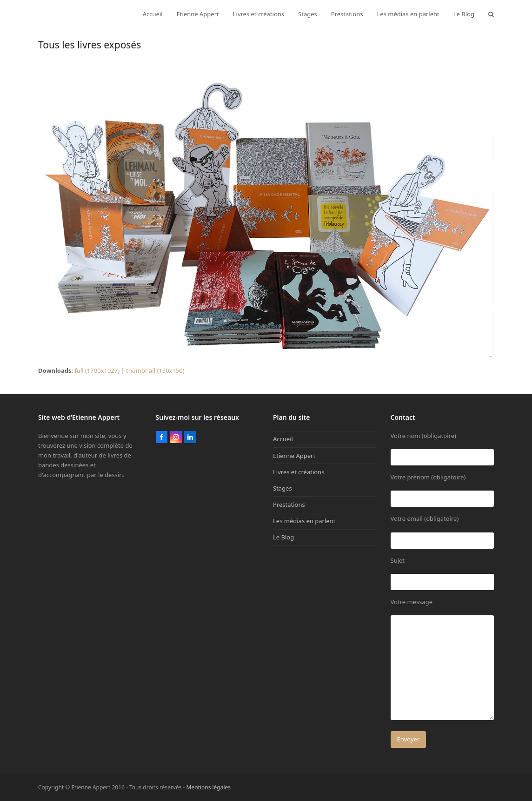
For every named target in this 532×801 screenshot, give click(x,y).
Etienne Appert (294, 456)
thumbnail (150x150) (155, 370)
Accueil (283, 439)
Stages (283, 488)
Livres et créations (299, 472)
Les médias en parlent (304, 521)
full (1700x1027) (97, 370)
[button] (491, 14)
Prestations (289, 505)
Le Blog (283, 537)
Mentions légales (209, 787)
